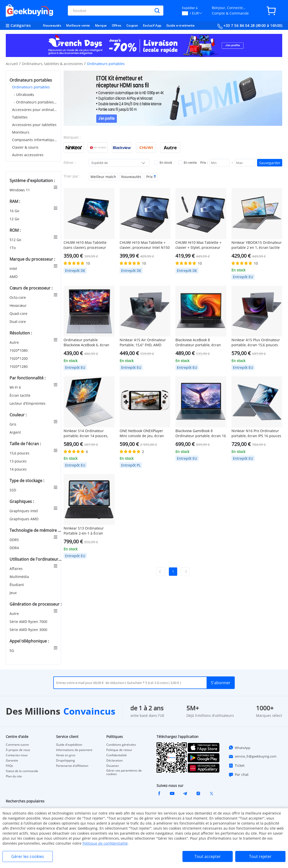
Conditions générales (121, 745)
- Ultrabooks (24, 95)
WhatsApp (239, 747)
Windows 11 (20, 190)
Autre (15, 342)
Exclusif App (152, 25)
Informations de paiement (74, 750)
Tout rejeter (260, 856)
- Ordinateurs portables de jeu (36, 102)
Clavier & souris (25, 147)
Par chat (238, 775)
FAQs (9, 766)
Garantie (12, 761)
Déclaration (114, 761)
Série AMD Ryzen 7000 (29, 622)
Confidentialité (116, 755)
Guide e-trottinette (181, 25)
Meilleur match (103, 177)
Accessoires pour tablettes (34, 125)
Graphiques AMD (25, 519)
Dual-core (18, 322)
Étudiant (17, 585)
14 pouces (19, 469)
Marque (101, 25)
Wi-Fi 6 (16, 387)
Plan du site (14, 776)
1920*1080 (19, 350)
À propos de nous (18, 750)
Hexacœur (19, 305)
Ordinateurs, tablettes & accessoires (52, 64)
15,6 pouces (20, 453)
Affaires (17, 569)
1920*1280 (19, 366)
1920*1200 (19, 358)
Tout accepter (208, 856)
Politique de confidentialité (105, 843)
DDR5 (15, 540)
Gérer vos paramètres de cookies (124, 772)
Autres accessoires (28, 155)
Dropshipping (65, 761)
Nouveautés (52, 25)
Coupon (132, 25)
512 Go (16, 240)
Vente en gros (66, 755)
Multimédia (20, 577)
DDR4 (15, 548)
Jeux (14, 593)
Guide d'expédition (69, 745)
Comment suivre (17, 745)
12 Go (15, 219)
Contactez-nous (17, 755)
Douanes (113, 766)
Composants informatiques (35, 140)
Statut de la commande (22, 771)
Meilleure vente (78, 25)
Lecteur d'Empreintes (28, 403)
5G (12, 650)
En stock (163, 162)
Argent (16, 432)
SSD (13, 490)
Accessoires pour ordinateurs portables (35, 110)
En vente (187, 162)
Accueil (12, 64)
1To (13, 248)
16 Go (15, 211)
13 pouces (19, 461)
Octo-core (18, 297)
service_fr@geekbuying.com (252, 757)
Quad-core (19, 313)
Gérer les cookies (28, 856)
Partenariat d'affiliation (72, 766)
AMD (14, 277)
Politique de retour (119, 750)
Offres (117, 25)
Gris (13, 424)
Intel (14, 269)
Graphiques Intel (24, 511)
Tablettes (20, 117)
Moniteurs (21, 132)
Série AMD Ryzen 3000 (29, 630)
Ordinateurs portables (31, 87)
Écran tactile (20, 395)
